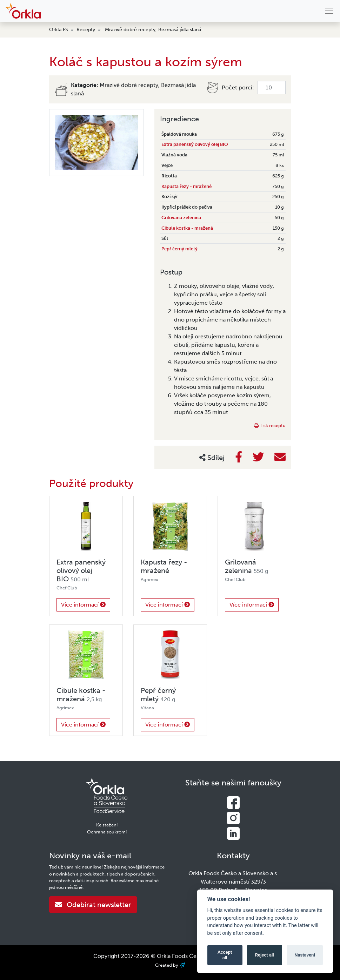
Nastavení (305, 955)
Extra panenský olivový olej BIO (195, 144)
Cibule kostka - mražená (187, 228)
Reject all (265, 955)
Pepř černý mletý (179, 249)
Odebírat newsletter (93, 905)
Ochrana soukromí (107, 832)
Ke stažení (107, 825)
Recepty (86, 30)
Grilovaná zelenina (181, 218)
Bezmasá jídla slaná (180, 30)
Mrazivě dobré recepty (130, 30)
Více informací (83, 605)
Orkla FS (59, 30)
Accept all (225, 955)
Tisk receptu (270, 425)
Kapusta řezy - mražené (186, 186)
